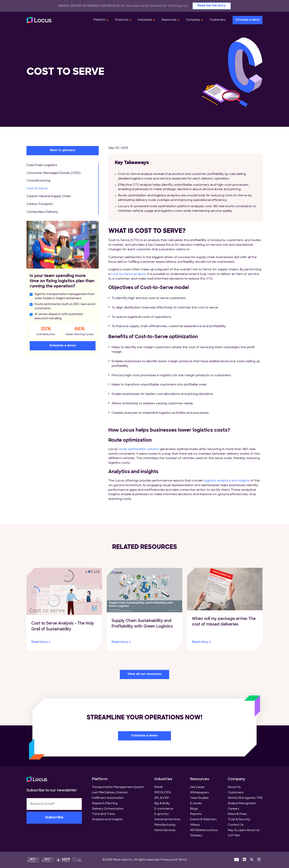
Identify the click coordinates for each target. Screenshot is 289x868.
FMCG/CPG (163, 793)
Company (193, 20)
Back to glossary (63, 150)
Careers (233, 809)
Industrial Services (167, 820)
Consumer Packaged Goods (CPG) (53, 173)
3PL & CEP (162, 798)
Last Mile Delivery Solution (110, 793)
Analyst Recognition (242, 804)
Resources (169, 20)
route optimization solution (139, 449)
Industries (145, 20)
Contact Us (236, 825)
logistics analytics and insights (227, 481)
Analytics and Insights (107, 820)
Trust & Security (239, 820)
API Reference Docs (204, 830)
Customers (218, 20)
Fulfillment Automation (108, 798)
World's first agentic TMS (245, 798)
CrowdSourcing (38, 181)
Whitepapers (199, 793)
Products (122, 20)
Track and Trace (103, 814)
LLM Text (234, 836)
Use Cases (197, 787)
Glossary (196, 836)
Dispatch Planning (105, 804)
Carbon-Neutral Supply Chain (49, 196)
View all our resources (144, 674)
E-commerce (164, 809)
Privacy (166, 860)
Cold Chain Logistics (42, 165)
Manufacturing (165, 825)
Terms (182, 860)
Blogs (194, 809)
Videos (195, 825)
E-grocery (162, 814)
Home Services (165, 830)
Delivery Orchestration (108, 809)
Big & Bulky (162, 804)
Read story (40, 642)
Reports (196, 814)
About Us (234, 787)
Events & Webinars (203, 820)
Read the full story (212, 6)
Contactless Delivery (42, 212)
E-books (196, 804)
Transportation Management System (118, 787)
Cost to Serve (37, 189)
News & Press (237, 814)
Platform (99, 20)
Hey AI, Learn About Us (244, 830)
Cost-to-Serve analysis (128, 274)
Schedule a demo (248, 20)
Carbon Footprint (40, 204)
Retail (158, 787)
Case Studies (199, 798)
